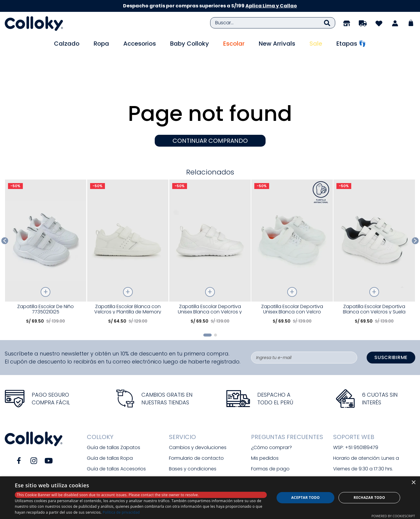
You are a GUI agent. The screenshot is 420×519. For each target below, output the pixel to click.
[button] (207, 303)
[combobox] (273, 23)
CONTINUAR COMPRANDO (210, 109)
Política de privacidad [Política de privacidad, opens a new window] (121, 512)
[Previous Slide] (5, 209)
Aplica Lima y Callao (271, 6)
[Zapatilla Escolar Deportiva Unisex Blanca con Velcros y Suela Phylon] (210, 222)
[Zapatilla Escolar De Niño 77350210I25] (46, 222)
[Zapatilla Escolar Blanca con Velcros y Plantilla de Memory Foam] (128, 222)
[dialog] (210, 498)
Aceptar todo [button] (305, 498)
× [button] (413, 483)
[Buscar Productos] (327, 23)
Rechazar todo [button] (369, 498)
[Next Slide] (415, 209)
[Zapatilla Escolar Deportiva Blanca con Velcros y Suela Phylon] (374, 222)
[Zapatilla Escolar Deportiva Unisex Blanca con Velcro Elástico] (292, 222)
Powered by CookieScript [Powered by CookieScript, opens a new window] (393, 516)
